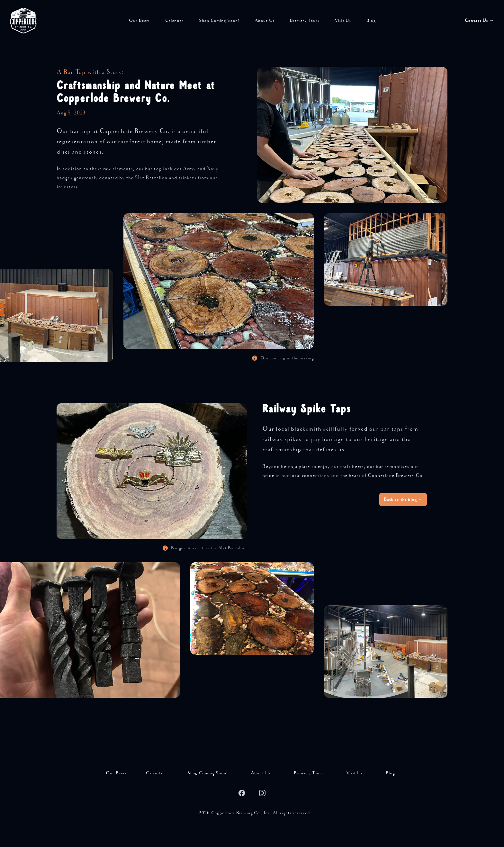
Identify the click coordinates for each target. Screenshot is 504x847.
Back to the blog (403, 500)
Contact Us (479, 21)
